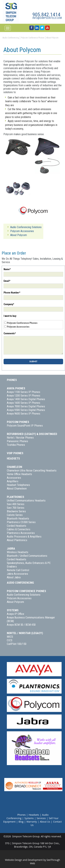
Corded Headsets (17, 526)
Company (9, 304)
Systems (13, 610)
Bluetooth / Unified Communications (27, 556)
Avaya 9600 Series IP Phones (24, 414)
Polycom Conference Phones (22, 323)
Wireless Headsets (18, 552)
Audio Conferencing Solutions (24, 595)
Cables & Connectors (19, 529)
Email (7, 281)
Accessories (14, 478)
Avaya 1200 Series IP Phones (24, 395)
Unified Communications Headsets (26, 500)
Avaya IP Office (15, 614)
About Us (45, 822)
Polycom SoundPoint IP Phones (25, 426)
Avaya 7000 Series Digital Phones (26, 406)
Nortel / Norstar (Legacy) (25, 633)
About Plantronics (17, 540)
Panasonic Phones (17, 441)
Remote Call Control (18, 570)
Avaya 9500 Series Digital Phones (26, 410)
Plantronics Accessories (21, 533)
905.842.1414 (46, 14)
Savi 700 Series (16, 508)
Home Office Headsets (19, 474)
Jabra (11, 548)
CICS (10, 640)
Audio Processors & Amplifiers (24, 536)
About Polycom (15, 602)
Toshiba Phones (16, 445)
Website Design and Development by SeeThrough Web (32, 862)
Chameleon (14, 467)
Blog (21, 822)
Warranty (32, 822)
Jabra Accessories (17, 574)
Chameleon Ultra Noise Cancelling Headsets (32, 470)
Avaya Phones (16, 388)
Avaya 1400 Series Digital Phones (26, 399)
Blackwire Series (16, 511)
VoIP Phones (15, 453)
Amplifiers (13, 481)
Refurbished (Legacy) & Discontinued (32, 434)
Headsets (13, 458)
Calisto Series (15, 515)
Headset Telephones (18, 485)
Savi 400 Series (16, 504)
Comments (10, 333)
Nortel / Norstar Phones (20, 438)
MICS (10, 637)
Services (41, 818)
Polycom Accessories (18, 327)
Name (7, 269)
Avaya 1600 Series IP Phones (24, 403)
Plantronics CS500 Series (21, 522)
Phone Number (12, 293)
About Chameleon (17, 488)
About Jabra (14, 577)
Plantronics (15, 497)
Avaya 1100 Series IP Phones (24, 392)
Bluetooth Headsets (18, 518)
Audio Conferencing (20, 583)
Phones (12, 380)
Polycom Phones (18, 422)
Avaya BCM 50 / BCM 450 (21, 625)
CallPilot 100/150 (17, 644)
